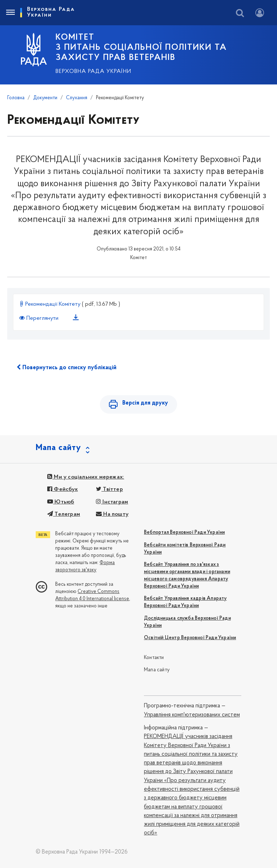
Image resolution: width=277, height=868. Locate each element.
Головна (16, 98)
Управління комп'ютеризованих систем (192, 715)
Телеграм (64, 514)
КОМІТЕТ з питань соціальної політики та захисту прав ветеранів (141, 48)
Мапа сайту (157, 670)
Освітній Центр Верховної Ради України (190, 638)
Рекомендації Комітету (50, 304)
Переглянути (39, 318)
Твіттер (109, 489)
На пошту (112, 514)
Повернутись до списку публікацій (67, 367)
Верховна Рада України (93, 71)
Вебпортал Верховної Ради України (184, 533)
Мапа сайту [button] (58, 448)
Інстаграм (112, 502)
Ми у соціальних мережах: (86, 477)
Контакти (154, 658)
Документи (45, 98)
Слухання (77, 98)
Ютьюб (61, 502)
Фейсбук (63, 489)
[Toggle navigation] (10, 13)
